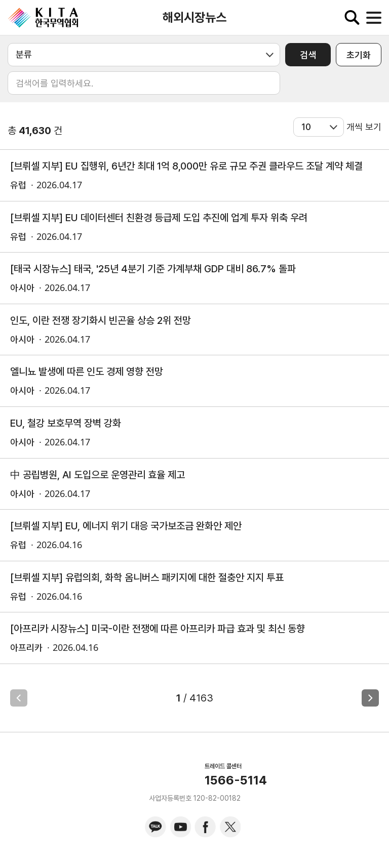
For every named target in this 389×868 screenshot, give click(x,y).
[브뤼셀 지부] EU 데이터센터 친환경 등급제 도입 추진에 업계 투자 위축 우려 (159, 218)
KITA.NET (43, 18)
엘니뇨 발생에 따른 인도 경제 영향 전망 (87, 371)
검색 (308, 55)
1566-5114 (236, 780)
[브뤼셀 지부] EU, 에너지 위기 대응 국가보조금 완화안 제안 (126, 526)
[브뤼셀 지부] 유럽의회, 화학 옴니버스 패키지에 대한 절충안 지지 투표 (147, 577)
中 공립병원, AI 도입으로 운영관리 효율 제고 (98, 475)
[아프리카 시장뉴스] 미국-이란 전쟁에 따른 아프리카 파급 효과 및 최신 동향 (158, 629)
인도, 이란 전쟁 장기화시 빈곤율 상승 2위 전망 (101, 320)
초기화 (359, 55)
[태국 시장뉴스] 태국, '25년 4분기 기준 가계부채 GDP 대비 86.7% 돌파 (153, 269)
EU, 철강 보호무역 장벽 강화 (66, 423)
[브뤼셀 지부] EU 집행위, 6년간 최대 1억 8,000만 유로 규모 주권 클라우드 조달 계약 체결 (186, 166)
